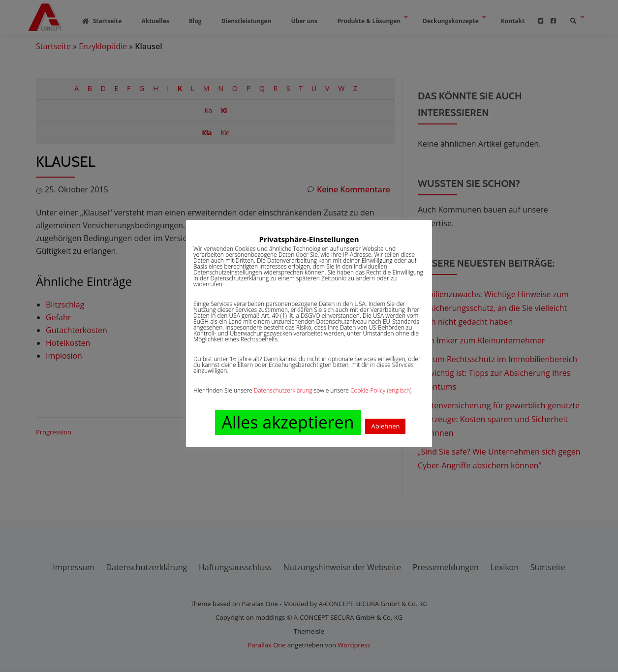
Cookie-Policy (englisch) (381, 390)
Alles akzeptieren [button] (288, 422)
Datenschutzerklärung (283, 390)
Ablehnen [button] (385, 426)
